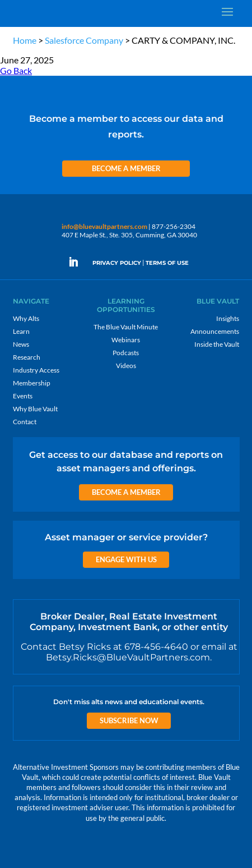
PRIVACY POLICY (117, 263)
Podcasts (126, 353)
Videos (126, 366)
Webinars (126, 340)
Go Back (16, 70)
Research (27, 357)
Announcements (215, 331)
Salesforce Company (84, 40)
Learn (21, 331)
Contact (25, 422)
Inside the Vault (217, 344)
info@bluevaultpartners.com (104, 226)
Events (23, 396)
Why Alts (26, 318)
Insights (228, 318)
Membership (32, 383)
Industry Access (36, 370)
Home (25, 40)
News (21, 344)
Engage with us (126, 559)
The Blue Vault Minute (126, 327)
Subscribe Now (129, 720)
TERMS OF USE (167, 263)
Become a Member (126, 168)
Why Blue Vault (35, 409)
